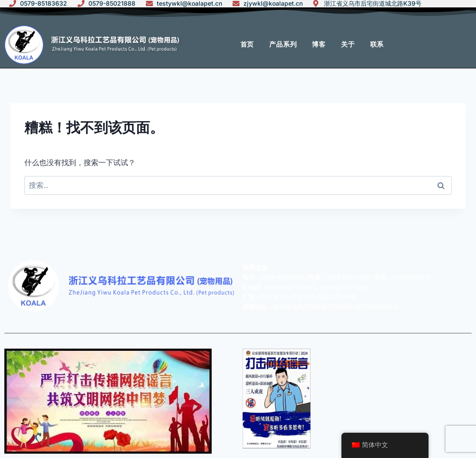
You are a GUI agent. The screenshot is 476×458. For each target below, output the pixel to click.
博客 (319, 44)
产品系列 (283, 44)
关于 (348, 44)
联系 (377, 44)
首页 (247, 44)
